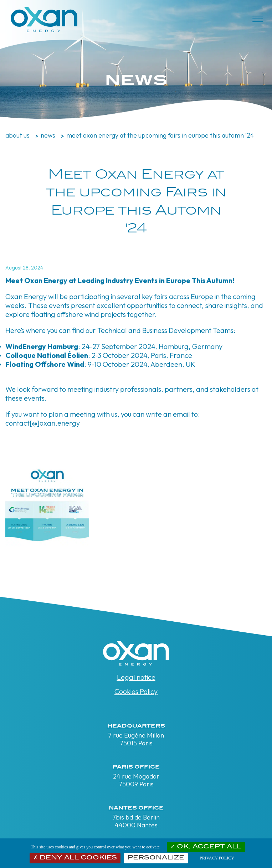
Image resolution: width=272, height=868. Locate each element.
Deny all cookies (75, 858)
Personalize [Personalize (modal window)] (156, 858)
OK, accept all (206, 847)
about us (17, 135)
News (48, 135)
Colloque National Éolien (47, 355)
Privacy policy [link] (217, 858)
